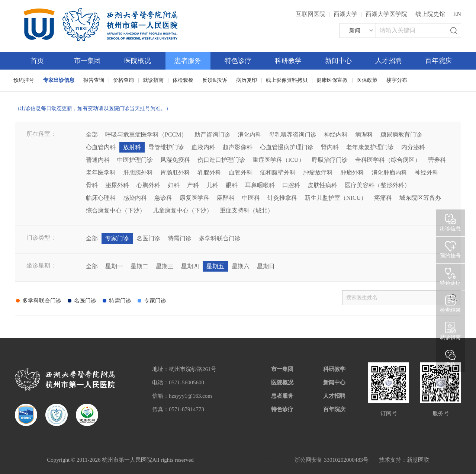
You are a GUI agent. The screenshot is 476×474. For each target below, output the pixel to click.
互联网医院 (311, 14)
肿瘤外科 (352, 172)
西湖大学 (345, 14)
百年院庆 (438, 61)
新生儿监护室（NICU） (336, 198)
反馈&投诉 (215, 80)
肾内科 (330, 147)
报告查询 (94, 80)
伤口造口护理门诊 (221, 160)
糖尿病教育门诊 (401, 134)
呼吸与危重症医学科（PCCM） (146, 134)
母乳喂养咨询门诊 (293, 134)
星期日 (266, 266)
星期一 (114, 266)
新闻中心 (338, 61)
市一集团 (87, 61)
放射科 (132, 147)
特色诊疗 (238, 61)
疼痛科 (383, 198)
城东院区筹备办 (420, 198)
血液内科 (203, 147)
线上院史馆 (430, 14)
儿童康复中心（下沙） (183, 210)
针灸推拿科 (282, 198)
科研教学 (288, 61)
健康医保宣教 (332, 80)
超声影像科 (238, 147)
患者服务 (188, 61)
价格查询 (123, 80)
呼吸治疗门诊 (330, 160)
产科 (193, 185)
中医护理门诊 (135, 160)
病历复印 (247, 80)
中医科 (251, 198)
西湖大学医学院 (386, 14)
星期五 (215, 266)
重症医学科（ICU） (279, 160)
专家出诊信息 (59, 80)
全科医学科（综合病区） (388, 160)
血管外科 (241, 172)
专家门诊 (117, 238)
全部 (92, 134)
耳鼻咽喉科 (260, 185)
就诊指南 (153, 80)
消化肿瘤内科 (389, 172)
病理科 (364, 134)
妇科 (174, 185)
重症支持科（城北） (247, 210)
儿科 (212, 185)
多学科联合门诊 (220, 238)
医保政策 (367, 80)
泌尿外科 (117, 185)
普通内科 (98, 160)
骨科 (92, 185)
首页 (37, 61)
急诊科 (163, 198)
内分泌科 (413, 147)
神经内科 (336, 134)
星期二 (139, 266)
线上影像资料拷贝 (287, 80)
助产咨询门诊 (212, 134)
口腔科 (291, 185)
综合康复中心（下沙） (116, 210)
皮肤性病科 (322, 185)
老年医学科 (101, 172)
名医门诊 (148, 238)
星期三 (165, 266)
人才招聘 (389, 61)
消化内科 (250, 134)
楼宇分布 (397, 80)
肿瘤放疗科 (318, 172)
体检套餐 (183, 80)
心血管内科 (101, 147)
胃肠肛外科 (175, 172)
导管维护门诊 (166, 147)
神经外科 (427, 172)
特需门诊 (180, 238)
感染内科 (135, 198)
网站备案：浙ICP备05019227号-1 (244, 460)
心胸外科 (148, 185)
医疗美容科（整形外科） (377, 185)
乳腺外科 (209, 172)
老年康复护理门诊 (370, 147)
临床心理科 (101, 198)
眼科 (232, 185)
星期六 (241, 266)
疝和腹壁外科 (278, 172)
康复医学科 (194, 198)
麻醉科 (226, 198)
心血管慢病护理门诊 (287, 147)
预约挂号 (24, 80)
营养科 (437, 160)
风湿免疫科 (175, 160)
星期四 (190, 266)
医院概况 (138, 61)
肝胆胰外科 (138, 172)
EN (457, 14)
